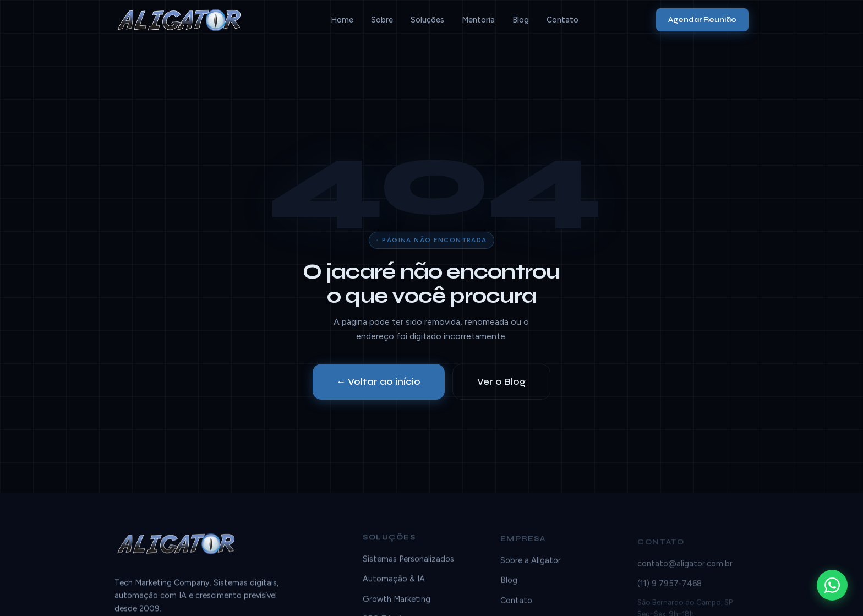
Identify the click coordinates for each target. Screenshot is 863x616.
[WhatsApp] (832, 585)
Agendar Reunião (702, 20)
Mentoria (478, 20)
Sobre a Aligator (531, 565)
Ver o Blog (501, 382)
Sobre (382, 20)
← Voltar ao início (379, 382)
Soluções (427, 20)
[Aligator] (184, 20)
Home (342, 20)
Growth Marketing (397, 601)
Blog (521, 20)
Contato (562, 20)
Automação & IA (394, 581)
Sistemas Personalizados (408, 561)
